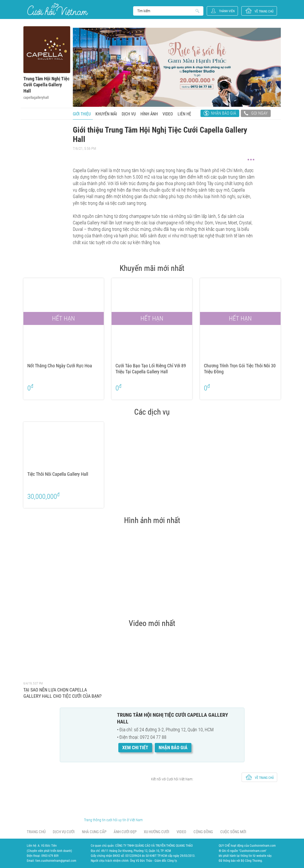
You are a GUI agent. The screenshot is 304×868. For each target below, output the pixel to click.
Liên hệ (184, 114)
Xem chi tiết (135, 748)
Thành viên (227, 11)
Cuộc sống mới (233, 832)
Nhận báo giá (224, 113)
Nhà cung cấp (94, 832)
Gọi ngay (256, 114)
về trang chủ (264, 11)
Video (168, 114)
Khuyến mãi (106, 114)
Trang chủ (36, 832)
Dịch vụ (129, 114)
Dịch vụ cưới (64, 832)
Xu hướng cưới (157, 832)
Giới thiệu (82, 114)
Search (166, 11)
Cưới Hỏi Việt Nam (58, 9)
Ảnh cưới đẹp (125, 832)
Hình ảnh (149, 114)
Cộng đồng (203, 832)
